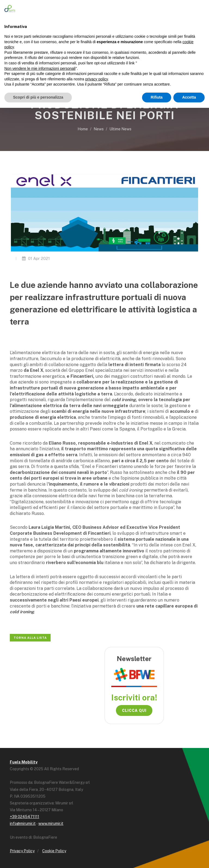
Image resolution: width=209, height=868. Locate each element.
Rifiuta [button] (157, 97)
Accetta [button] (189, 97)
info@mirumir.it (23, 823)
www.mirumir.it (51, 823)
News (99, 129)
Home (83, 129)
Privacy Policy (22, 851)
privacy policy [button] (96, 79)
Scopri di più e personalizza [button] (38, 97)
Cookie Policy (54, 851)
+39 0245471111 (24, 817)
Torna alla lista (30, 638)
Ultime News (120, 129)
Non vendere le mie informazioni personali (40, 68)
